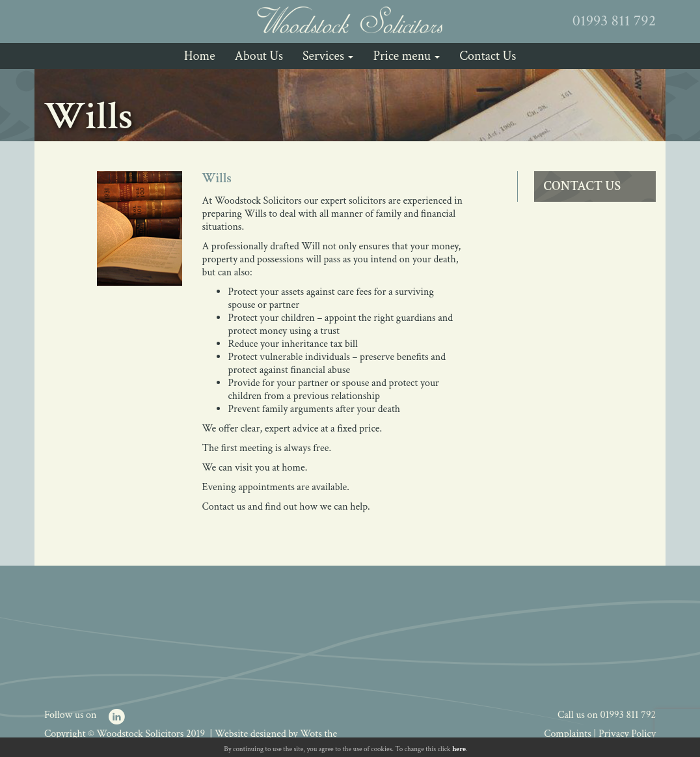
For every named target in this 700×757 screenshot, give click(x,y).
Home (200, 56)
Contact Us (488, 56)
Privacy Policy (627, 734)
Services (328, 56)
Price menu (406, 56)
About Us (259, 56)
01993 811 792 (628, 715)
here (459, 749)
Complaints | (571, 734)
